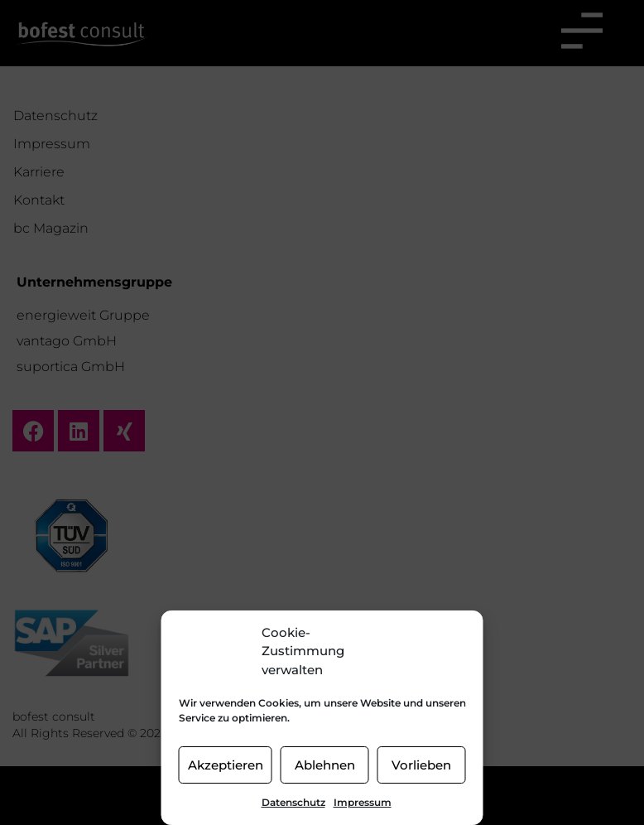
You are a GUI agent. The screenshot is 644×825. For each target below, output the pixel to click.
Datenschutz (293, 802)
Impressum (363, 802)
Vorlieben (421, 765)
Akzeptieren (226, 765)
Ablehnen (325, 765)
